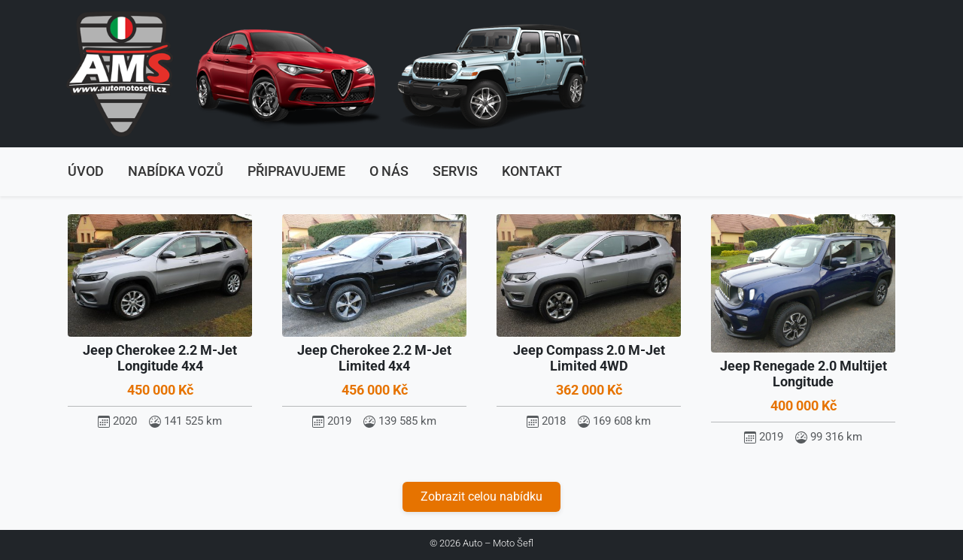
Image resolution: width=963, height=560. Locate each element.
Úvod (86, 171)
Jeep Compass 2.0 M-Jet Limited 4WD (589, 358)
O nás (389, 171)
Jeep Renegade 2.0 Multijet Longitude (804, 374)
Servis (455, 171)
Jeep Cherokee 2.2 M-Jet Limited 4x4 (374, 358)
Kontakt (532, 171)
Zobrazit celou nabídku (481, 496)
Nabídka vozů (176, 171)
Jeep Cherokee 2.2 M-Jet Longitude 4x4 (160, 358)
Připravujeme (296, 171)
